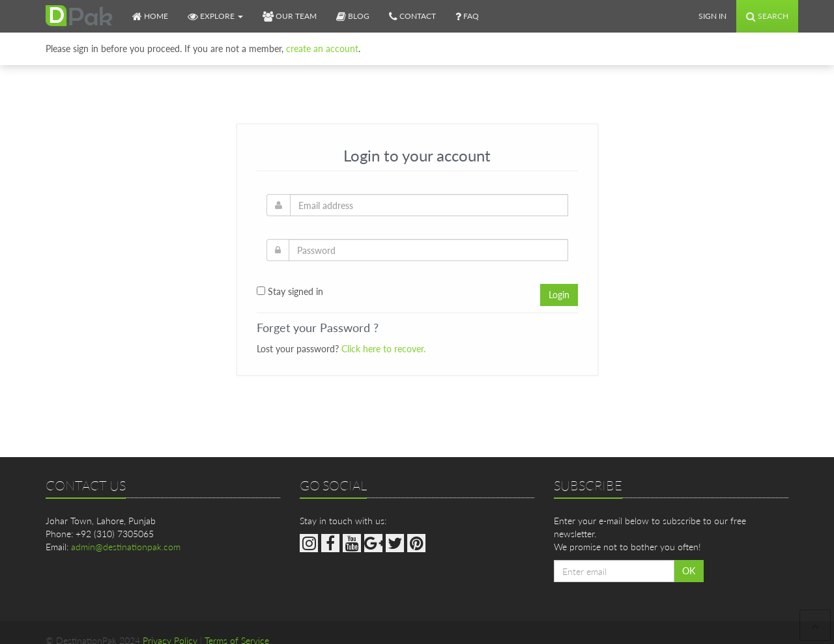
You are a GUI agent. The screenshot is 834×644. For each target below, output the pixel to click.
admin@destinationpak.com (126, 547)
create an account (322, 43)
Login (559, 295)
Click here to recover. (383, 349)
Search (767, 16)
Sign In (712, 16)
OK (689, 571)
